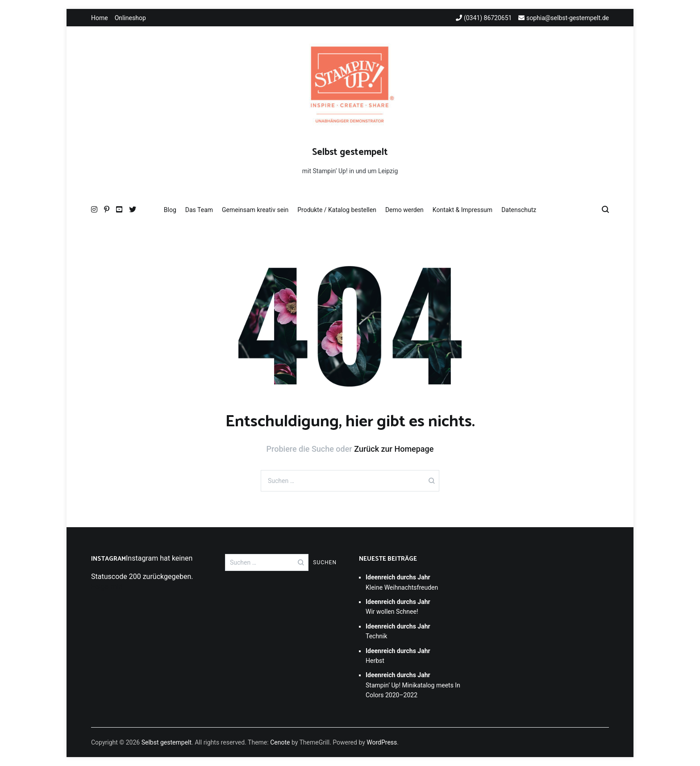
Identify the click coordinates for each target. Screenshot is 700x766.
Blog (170, 210)
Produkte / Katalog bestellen (337, 210)
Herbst (398, 656)
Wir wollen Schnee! (398, 607)
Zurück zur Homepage (394, 449)
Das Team (199, 210)
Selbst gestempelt (350, 152)
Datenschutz (519, 210)
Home (100, 18)
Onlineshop (130, 18)
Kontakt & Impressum (462, 210)
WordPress (382, 742)
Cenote (280, 742)
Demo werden (404, 210)
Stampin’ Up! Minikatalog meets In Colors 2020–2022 (413, 685)
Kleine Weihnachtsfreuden (402, 582)
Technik (398, 631)
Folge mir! (107, 587)
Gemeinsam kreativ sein (255, 210)
